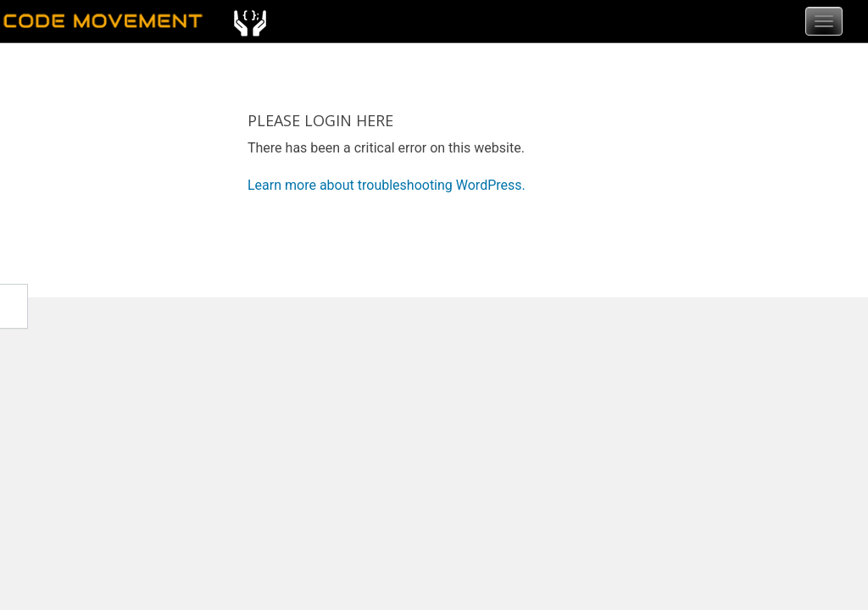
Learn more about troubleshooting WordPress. (387, 185)
